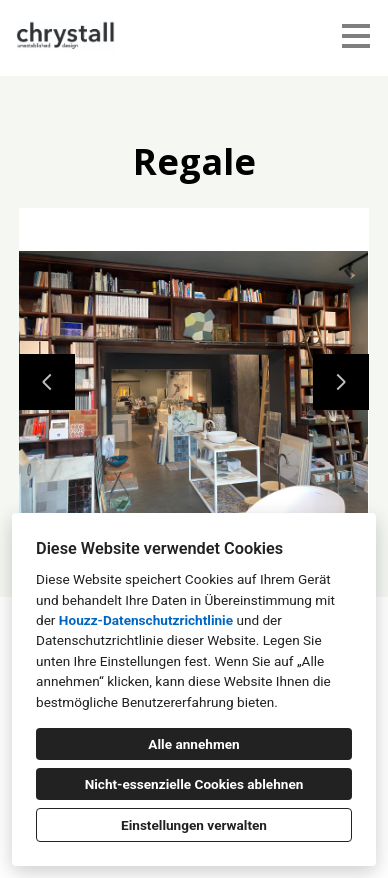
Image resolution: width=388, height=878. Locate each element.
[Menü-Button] (356, 36)
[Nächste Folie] (341, 382)
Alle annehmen (193, 744)
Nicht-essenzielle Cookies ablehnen (194, 784)
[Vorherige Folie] (47, 382)
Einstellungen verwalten (194, 825)
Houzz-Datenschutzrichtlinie (146, 620)
